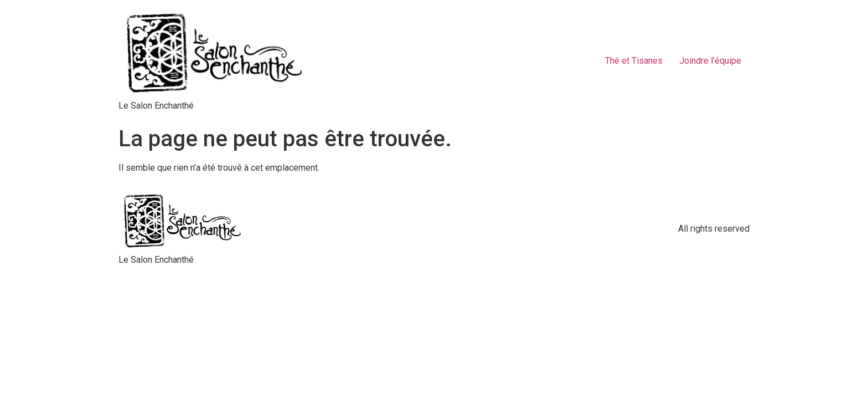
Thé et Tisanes (634, 61)
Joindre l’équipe (710, 61)
